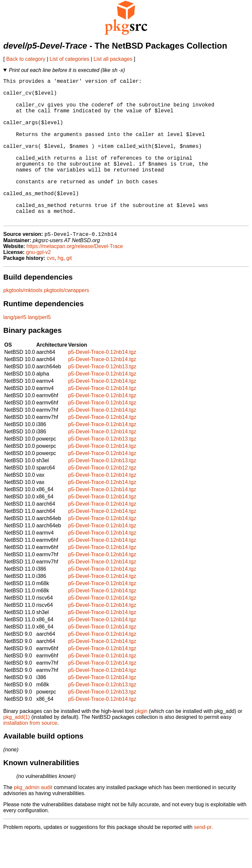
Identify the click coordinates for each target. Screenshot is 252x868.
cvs (51, 291)
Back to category (26, 59)
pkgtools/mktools (23, 323)
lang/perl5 (15, 350)
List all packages (113, 59)
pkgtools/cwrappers (67, 323)
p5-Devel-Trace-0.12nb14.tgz (102, 385)
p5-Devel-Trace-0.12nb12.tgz (102, 500)
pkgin (141, 744)
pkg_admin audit (33, 820)
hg (60, 291)
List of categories (69, 59)
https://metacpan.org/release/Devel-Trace (75, 279)
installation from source (30, 755)
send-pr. (203, 860)
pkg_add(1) (17, 750)
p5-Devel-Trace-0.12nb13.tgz (102, 399)
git (69, 291)
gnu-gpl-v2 (38, 285)
